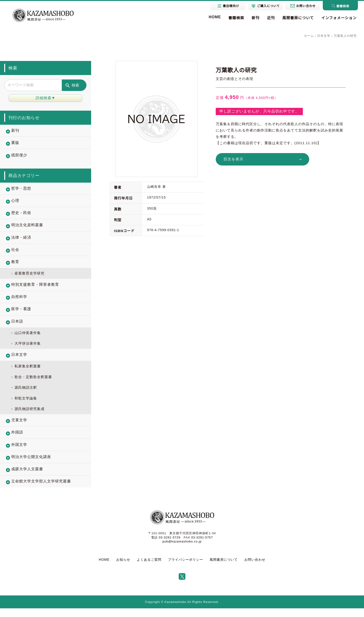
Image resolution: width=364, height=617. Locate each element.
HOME (214, 17)
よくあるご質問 (149, 568)
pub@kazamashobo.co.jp (182, 550)
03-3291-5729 (169, 546)
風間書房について (298, 18)
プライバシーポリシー (186, 568)
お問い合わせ (255, 568)
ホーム (309, 36)
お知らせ (123, 568)
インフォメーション (339, 18)
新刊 (255, 18)
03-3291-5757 (202, 546)
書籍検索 (235, 18)
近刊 (270, 18)
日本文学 (324, 36)
